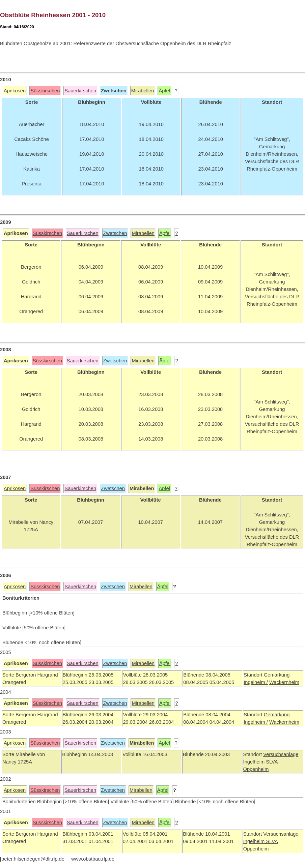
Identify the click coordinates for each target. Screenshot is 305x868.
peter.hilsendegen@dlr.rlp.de (33, 859)
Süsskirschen (45, 91)
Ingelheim (255, 762)
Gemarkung (277, 675)
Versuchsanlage (281, 754)
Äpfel (164, 91)
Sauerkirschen (80, 91)
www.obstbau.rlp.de (93, 859)
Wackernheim (284, 682)
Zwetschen (115, 233)
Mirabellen (143, 91)
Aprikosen (15, 91)
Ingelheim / (256, 682)
